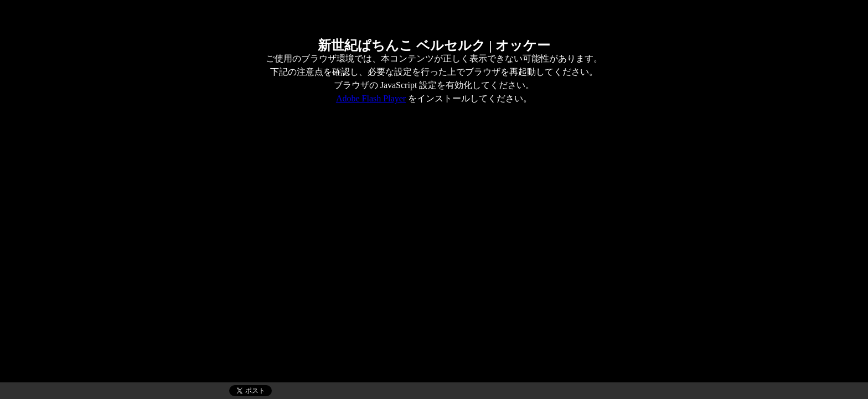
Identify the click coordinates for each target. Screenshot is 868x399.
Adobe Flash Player (371, 98)
